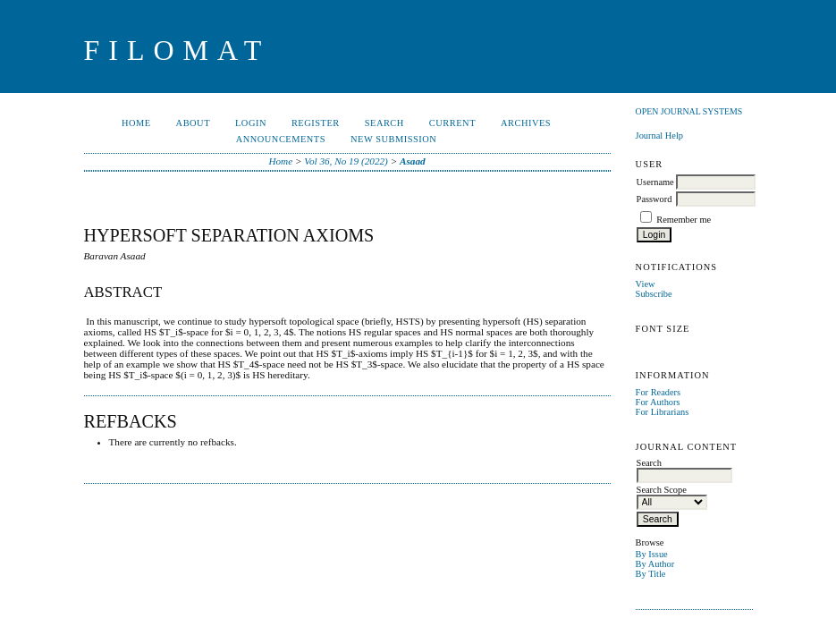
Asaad (413, 161)
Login (251, 123)
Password (654, 199)
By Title (651, 574)
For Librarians (663, 412)
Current (452, 123)
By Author (655, 564)
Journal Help (659, 136)
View (646, 284)
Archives (526, 123)
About (193, 123)
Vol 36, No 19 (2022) (346, 161)
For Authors (658, 402)
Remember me (684, 220)
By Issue (652, 554)
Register (316, 123)
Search (384, 123)
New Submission (393, 139)
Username (655, 182)
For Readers (659, 392)
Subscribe (654, 294)
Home (136, 123)
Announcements (281, 139)
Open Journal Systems (689, 111)
